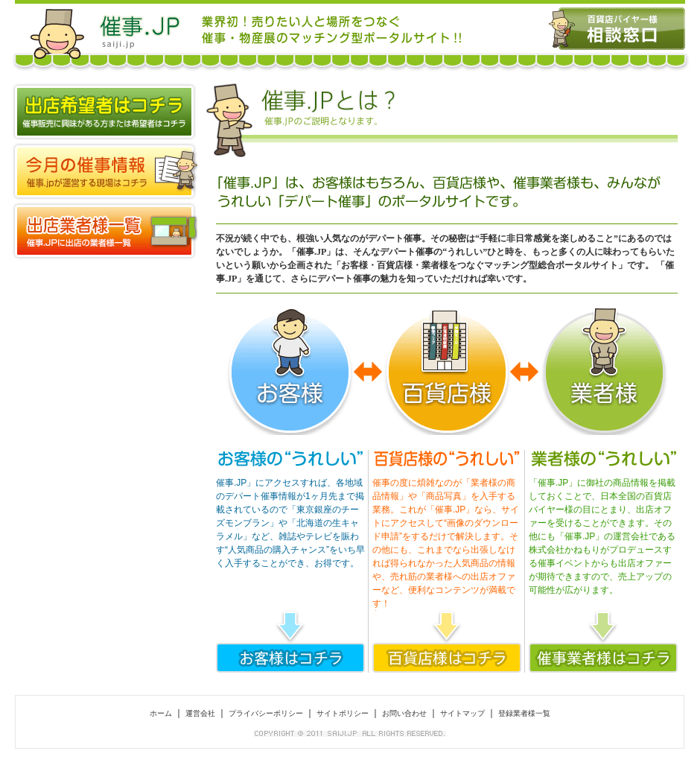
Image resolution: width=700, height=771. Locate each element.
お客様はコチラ (290, 658)
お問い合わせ (404, 713)
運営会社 (200, 713)
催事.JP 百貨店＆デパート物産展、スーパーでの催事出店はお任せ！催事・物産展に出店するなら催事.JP (104, 29)
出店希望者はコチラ (104, 112)
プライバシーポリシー (266, 713)
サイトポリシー (343, 713)
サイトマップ (462, 713)
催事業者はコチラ (603, 658)
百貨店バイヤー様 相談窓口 (616, 29)
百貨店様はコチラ (447, 658)
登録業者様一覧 (104, 231)
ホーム (161, 713)
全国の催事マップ (104, 171)
